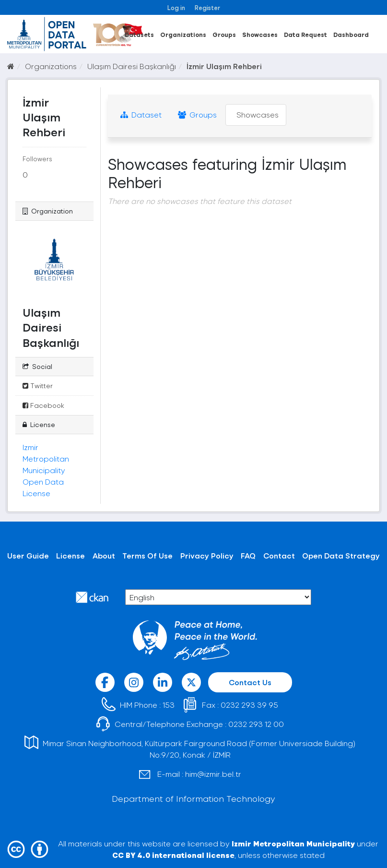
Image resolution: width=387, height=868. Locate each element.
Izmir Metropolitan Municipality (293, 843)
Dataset (141, 114)
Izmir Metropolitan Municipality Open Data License (46, 470)
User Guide (28, 555)
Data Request (305, 34)
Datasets (139, 34)
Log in (176, 7)
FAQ (248, 555)
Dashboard (351, 34)
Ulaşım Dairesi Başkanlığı (132, 66)
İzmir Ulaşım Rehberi (224, 66)
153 (169, 705)
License (70, 555)
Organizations (183, 34)
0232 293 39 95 (249, 705)
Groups (224, 34)
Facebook (43, 405)
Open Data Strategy (341, 555)
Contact (279, 555)
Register (207, 7)
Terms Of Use (147, 555)
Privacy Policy (207, 555)
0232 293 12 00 (256, 724)
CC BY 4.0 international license (173, 855)
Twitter (38, 386)
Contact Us (250, 682)
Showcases (260, 34)
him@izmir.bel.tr (213, 774)
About (104, 555)
